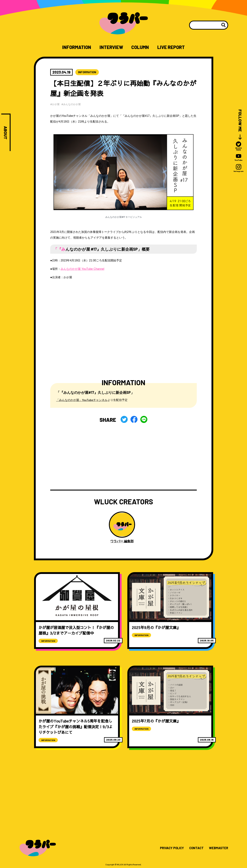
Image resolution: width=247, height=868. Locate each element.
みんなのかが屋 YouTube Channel (82, 269)
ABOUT (5, 133)
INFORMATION (77, 47)
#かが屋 (55, 104)
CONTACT (196, 848)
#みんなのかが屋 (71, 104)
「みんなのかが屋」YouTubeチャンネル (82, 400)
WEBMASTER (219, 848)
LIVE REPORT (171, 47)
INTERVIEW (111, 47)
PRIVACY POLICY (172, 848)
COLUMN (140, 47)
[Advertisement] (123, 456)
